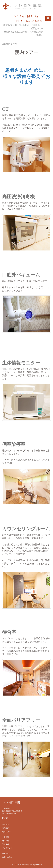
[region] (26, 678)
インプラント (7, 848)
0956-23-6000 (11, 813)
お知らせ (6, 824)
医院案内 (6, 44)
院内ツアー (6, 832)
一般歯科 (6, 837)
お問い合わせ (7, 857)
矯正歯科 (6, 841)
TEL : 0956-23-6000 (28, 21)
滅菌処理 (6, 853)
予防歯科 (6, 844)
